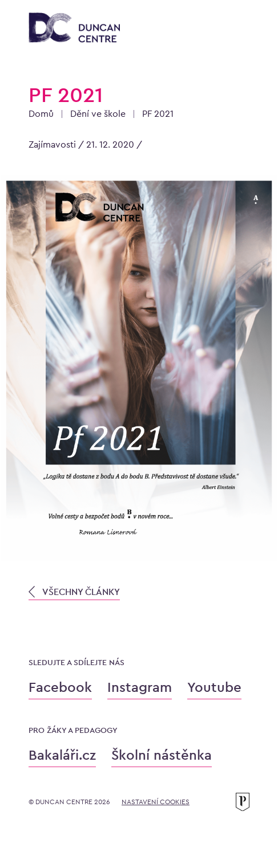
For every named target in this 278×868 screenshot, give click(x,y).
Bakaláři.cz (62, 755)
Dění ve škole (98, 114)
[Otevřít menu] (238, 30)
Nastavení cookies (156, 802)
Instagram (140, 687)
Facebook (60, 687)
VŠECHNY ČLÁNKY (74, 592)
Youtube (214, 687)
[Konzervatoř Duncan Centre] (74, 28)
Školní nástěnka (162, 755)
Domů (41, 114)
